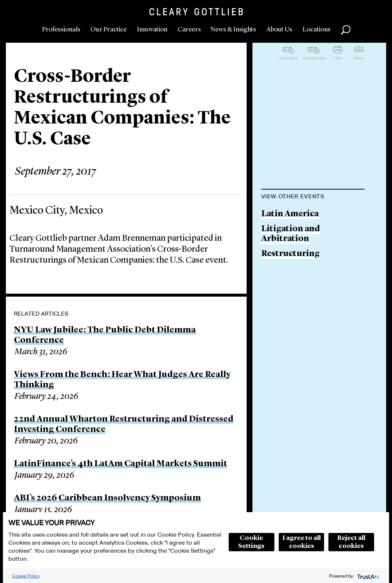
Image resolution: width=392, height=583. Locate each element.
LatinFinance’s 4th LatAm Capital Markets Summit (121, 464)
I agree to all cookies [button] (302, 542)
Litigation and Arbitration (291, 234)
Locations (317, 30)
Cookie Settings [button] (251, 542)
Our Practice (109, 30)
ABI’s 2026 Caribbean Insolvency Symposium (107, 498)
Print (337, 58)
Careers (189, 30)
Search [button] (346, 30)
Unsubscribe (314, 58)
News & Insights (233, 30)
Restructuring (290, 254)
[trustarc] (368, 576)
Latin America (290, 214)
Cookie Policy (26, 576)
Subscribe (288, 58)
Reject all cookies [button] (351, 542)
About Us (279, 30)
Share (359, 58)
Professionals (61, 30)
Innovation (152, 30)
